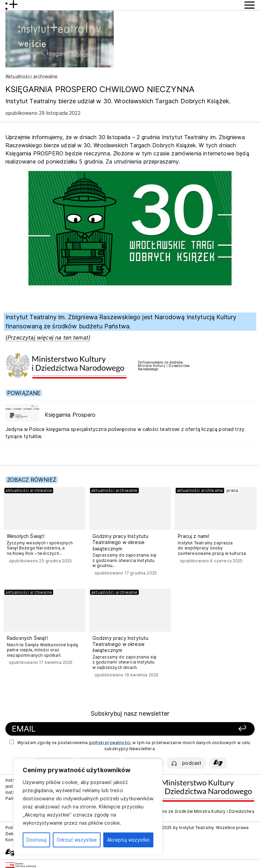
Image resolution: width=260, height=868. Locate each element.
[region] (88, 807)
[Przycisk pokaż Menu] (250, 5)
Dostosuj (36, 840)
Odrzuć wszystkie (77, 840)
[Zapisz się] (206, 729)
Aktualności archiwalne (32, 76)
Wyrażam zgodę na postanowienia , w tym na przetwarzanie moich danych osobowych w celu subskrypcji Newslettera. (130, 745)
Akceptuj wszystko (128, 840)
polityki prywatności (110, 743)
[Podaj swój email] (87, 729)
